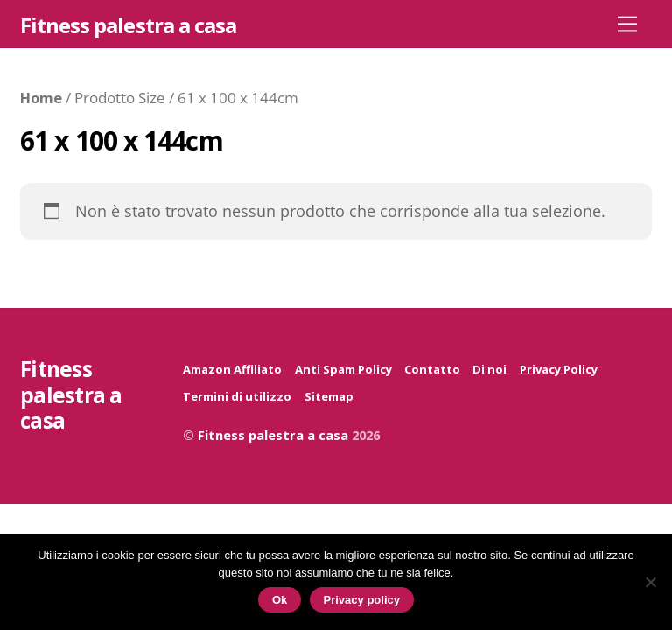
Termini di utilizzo (237, 396)
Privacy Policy (559, 369)
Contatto (432, 369)
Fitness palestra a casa (273, 435)
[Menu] (627, 23)
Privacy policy (362, 600)
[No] (650, 582)
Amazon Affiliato (232, 369)
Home (41, 98)
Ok (280, 600)
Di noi (490, 369)
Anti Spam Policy (343, 369)
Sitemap (329, 396)
